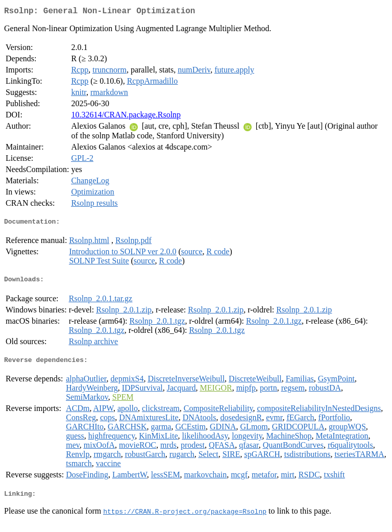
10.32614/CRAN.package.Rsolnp (126, 117)
